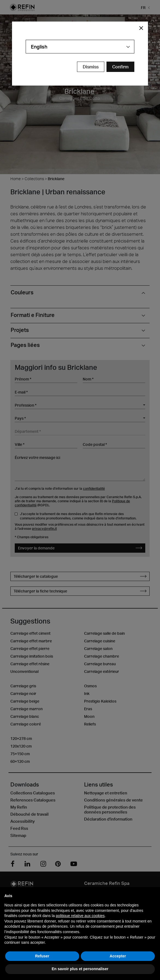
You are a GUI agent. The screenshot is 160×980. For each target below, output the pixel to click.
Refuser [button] (42, 956)
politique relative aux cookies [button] (80, 916)
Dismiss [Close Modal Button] (91, 67)
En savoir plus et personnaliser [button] (80, 969)
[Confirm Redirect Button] (120, 67)
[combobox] (80, 47)
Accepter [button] (118, 956)
